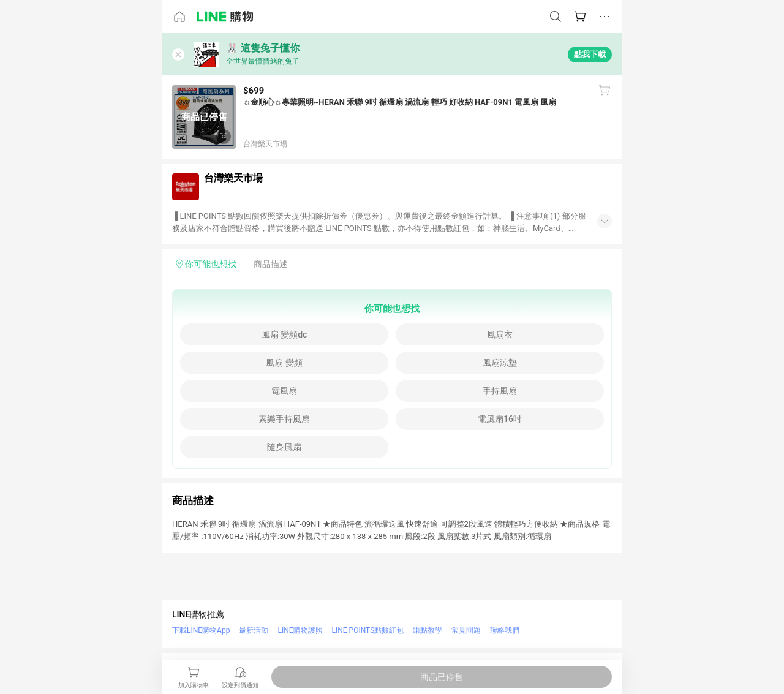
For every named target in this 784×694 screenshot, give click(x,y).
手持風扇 (500, 391)
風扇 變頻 (284, 363)
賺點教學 (428, 630)
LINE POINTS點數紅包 (368, 630)
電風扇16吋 (500, 419)
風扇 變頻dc (285, 334)
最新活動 (254, 630)
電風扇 (284, 391)
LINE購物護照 (300, 630)
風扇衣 (500, 334)
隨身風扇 (284, 447)
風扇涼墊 (500, 363)
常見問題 (466, 630)
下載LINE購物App (201, 630)
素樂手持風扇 (284, 419)
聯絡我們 (505, 630)
